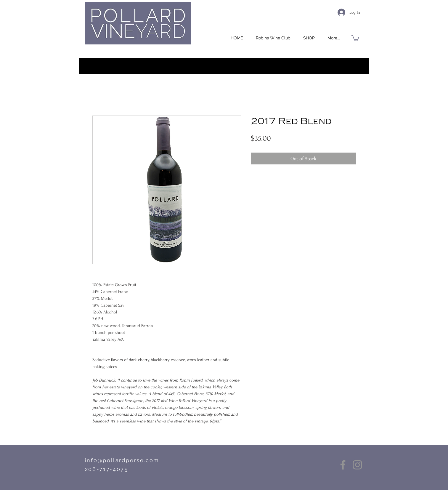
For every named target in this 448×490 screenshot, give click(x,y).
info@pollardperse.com (122, 460)
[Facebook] (343, 465)
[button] (309, 38)
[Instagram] (357, 465)
